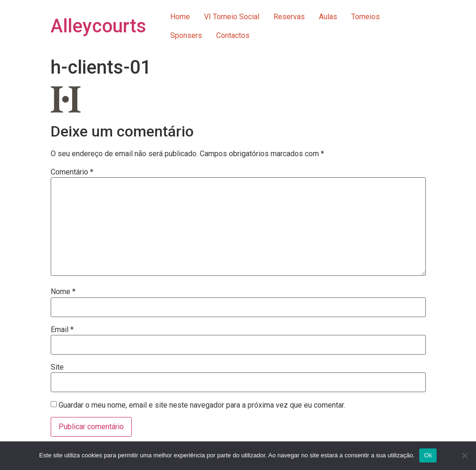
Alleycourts (98, 26)
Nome (63, 292)
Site (57, 367)
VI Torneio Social (232, 17)
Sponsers (186, 35)
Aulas (328, 17)
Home (180, 17)
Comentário (72, 172)
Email (62, 330)
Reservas (289, 17)
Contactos (233, 35)
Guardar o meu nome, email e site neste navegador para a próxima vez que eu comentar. (202, 405)
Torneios (366, 17)
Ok (428, 455)
